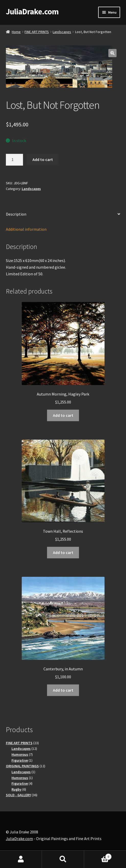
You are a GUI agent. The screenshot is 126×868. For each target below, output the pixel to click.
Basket (98, 856)
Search (63, 859)
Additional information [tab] (26, 229)
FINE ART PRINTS (37, 32)
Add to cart (43, 159)
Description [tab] (16, 214)
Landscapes (62, 32)
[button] (112, 53)
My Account (21, 859)
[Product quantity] (15, 160)
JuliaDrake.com (32, 12)
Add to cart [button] (63, 415)
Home (16, 32)
